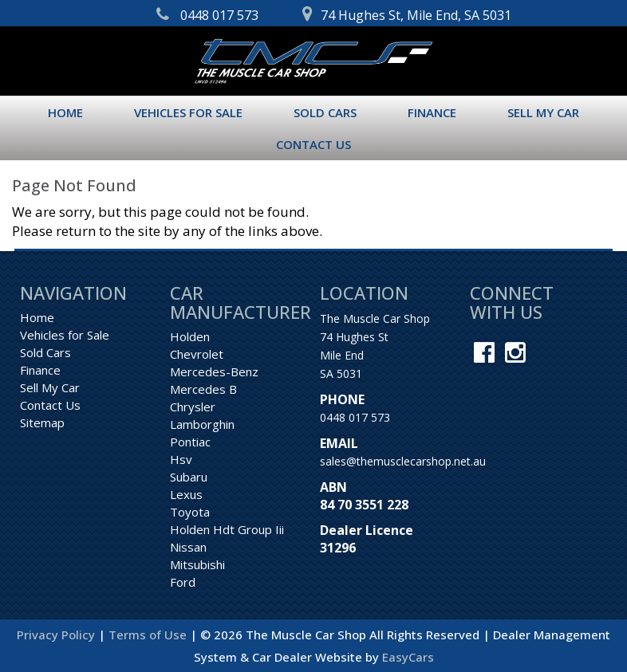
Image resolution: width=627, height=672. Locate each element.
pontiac (190, 442)
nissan (188, 547)
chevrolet (197, 354)
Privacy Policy (57, 635)
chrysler (193, 407)
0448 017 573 (355, 417)
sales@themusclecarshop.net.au (403, 461)
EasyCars (408, 657)
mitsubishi (197, 564)
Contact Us (313, 144)
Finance (432, 112)
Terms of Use (149, 635)
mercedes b (203, 389)
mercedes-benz (214, 371)
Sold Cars (325, 112)
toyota (190, 512)
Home (65, 112)
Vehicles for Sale (188, 112)
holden (190, 336)
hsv (181, 459)
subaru (189, 477)
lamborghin (202, 424)
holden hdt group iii (227, 529)
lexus (186, 494)
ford (183, 582)
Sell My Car (543, 112)
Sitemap (42, 422)
